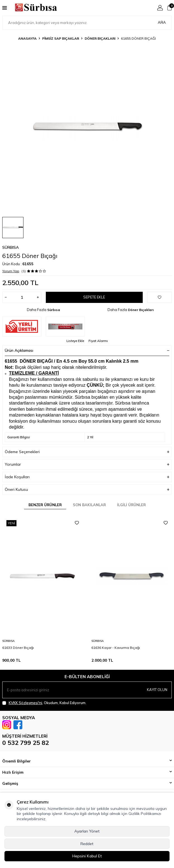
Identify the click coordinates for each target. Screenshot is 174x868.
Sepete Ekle (94, 297)
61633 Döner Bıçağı (18, 648)
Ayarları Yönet (87, 831)
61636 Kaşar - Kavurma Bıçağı (116, 648)
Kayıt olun (157, 690)
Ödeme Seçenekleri (87, 452)
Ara (162, 22)
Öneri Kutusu (87, 490)
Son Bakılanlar (89, 505)
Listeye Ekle (75, 341)
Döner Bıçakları (100, 38)
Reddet (87, 844)
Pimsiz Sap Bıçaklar (61, 38)
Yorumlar (87, 464)
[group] (87, 128)
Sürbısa (10, 247)
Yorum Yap (11, 271)
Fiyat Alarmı (98, 341)
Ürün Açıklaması (87, 350)
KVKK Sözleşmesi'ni (25, 703)
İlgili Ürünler (131, 505)
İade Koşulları (87, 477)
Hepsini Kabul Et (87, 856)
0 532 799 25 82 (26, 743)
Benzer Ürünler (45, 505)
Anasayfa (27, 38)
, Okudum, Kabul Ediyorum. (44, 703)
